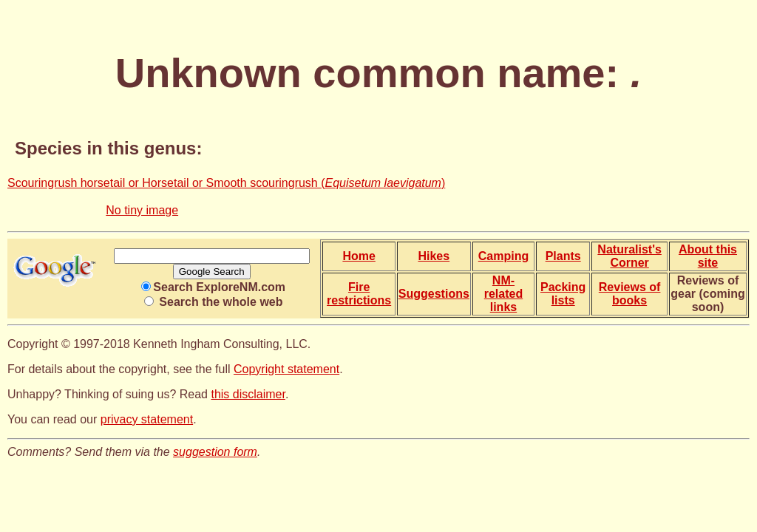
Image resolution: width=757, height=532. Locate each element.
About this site (708, 256)
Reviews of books (630, 294)
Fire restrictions (359, 294)
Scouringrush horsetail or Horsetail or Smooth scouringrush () (226, 183)
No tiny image (142, 210)
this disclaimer (248, 394)
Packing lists (563, 294)
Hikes (434, 256)
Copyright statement (286, 369)
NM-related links (503, 294)
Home (359, 256)
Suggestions (434, 294)
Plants (563, 256)
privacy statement (147, 419)
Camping (503, 256)
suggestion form (215, 452)
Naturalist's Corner (629, 256)
